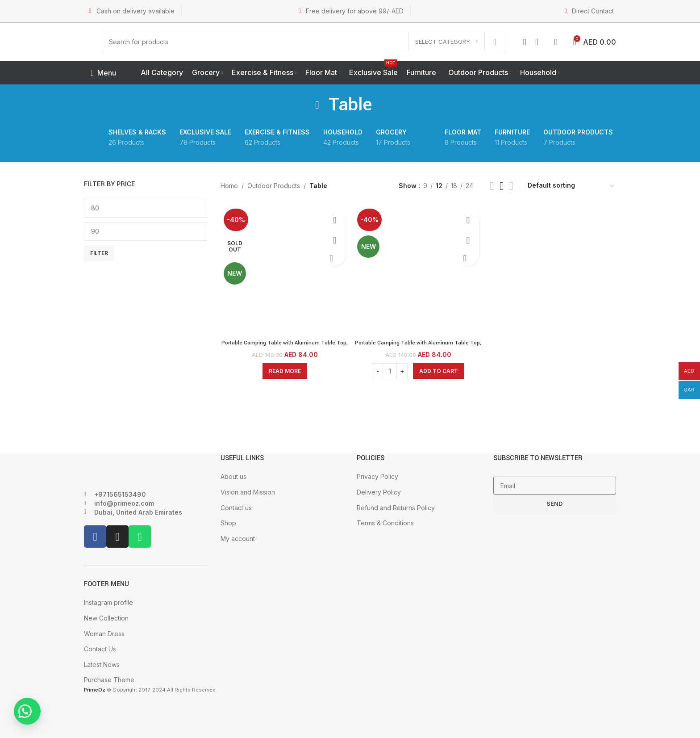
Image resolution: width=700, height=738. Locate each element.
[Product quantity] (390, 368)
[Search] (304, 42)
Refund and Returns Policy (396, 508)
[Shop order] (571, 186)
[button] (31, 707)
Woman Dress (104, 634)
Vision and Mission (248, 492)
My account (238, 539)
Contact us (236, 508)
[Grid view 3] (502, 186)
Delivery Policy (379, 492)
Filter (99, 253)
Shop (228, 523)
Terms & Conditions (385, 523)
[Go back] (317, 105)
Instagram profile (108, 602)
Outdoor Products (274, 186)
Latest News (102, 665)
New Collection (106, 618)
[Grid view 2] (492, 186)
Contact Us (100, 649)
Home (229, 186)
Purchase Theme (109, 680)
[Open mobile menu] (103, 73)
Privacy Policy (377, 476)
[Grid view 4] (511, 186)
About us (233, 476)
